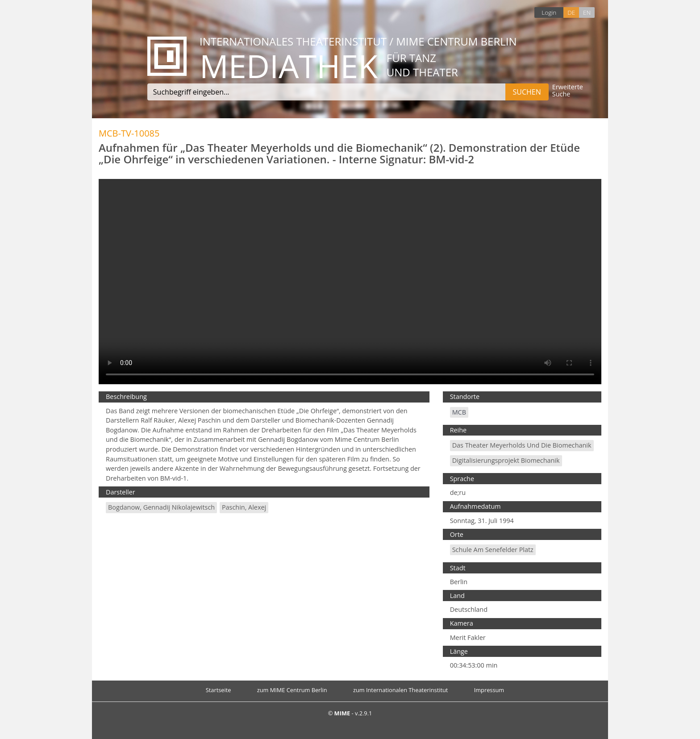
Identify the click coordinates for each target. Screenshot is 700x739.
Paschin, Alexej (244, 507)
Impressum (489, 690)
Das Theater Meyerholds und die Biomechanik (522, 445)
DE (571, 12)
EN (587, 12)
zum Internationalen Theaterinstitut (401, 690)
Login (549, 12)
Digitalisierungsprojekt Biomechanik (506, 460)
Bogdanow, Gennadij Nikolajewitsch (161, 507)
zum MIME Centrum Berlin (292, 690)
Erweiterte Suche (568, 91)
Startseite (219, 690)
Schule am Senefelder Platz (493, 550)
